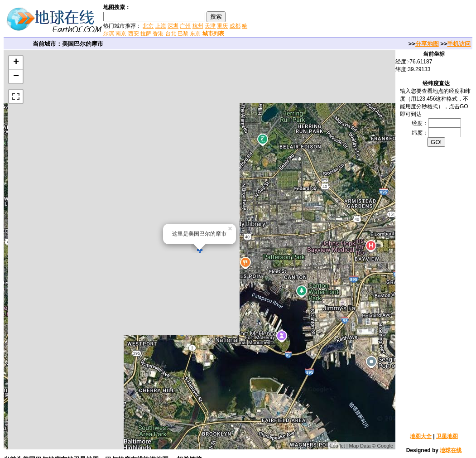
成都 (235, 26)
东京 (195, 34)
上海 (161, 26)
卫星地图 (447, 436)
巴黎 (183, 34)
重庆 (222, 26)
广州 (185, 26)
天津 (210, 26)
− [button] (16, 77)
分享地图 (427, 44)
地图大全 (421, 436)
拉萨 (146, 34)
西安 (134, 34)
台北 (171, 34)
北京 (148, 26)
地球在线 (451, 450)
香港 (158, 34)
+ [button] (16, 63)
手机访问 (459, 44)
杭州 (198, 26)
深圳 (173, 26)
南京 (121, 34)
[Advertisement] (357, 20)
